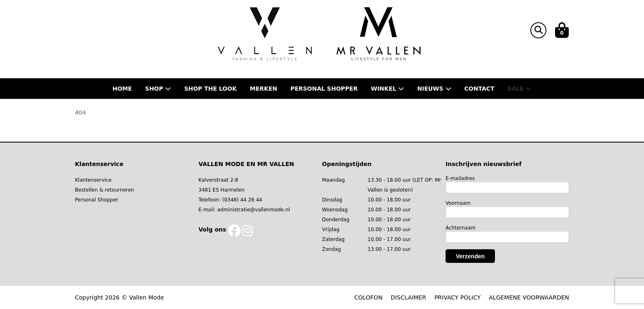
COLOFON (368, 297)
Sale (520, 89)
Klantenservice (93, 180)
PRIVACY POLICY (457, 297)
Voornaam (458, 203)
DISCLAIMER (408, 297)
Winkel (388, 89)
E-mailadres (460, 178)
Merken (264, 89)
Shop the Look (210, 89)
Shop (158, 89)
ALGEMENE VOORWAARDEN (529, 297)
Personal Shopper (97, 200)
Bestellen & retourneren (105, 190)
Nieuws (434, 89)
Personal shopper (324, 89)
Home (122, 89)
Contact (479, 89)
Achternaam (461, 228)
